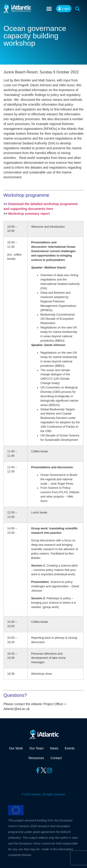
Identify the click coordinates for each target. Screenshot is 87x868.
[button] (49, 9)
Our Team (37, 748)
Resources (36, 758)
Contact (56, 758)
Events (70, 748)
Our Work (16, 748)
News (54, 748)
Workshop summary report (29, 214)
